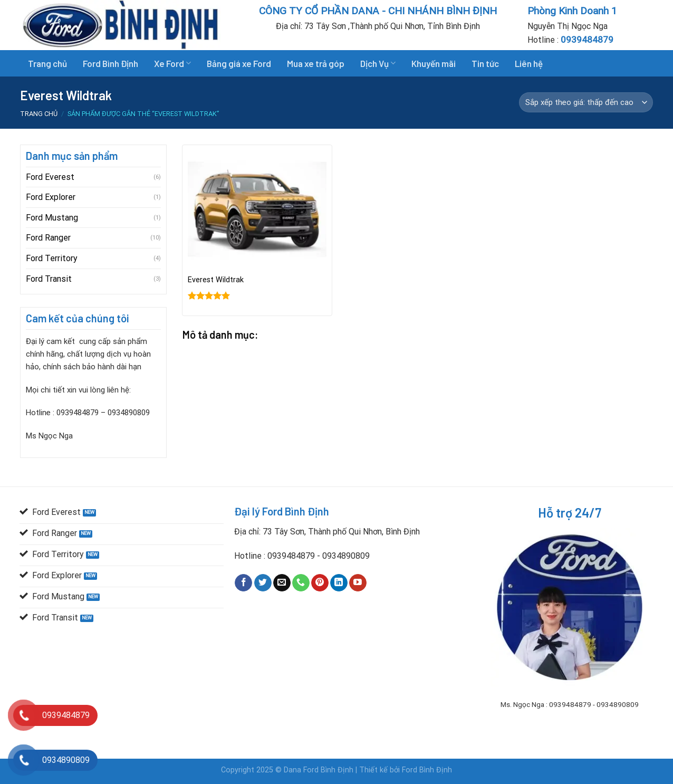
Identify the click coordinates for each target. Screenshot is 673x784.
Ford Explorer (51, 197)
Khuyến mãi (434, 63)
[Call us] (301, 583)
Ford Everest (50, 177)
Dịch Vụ (378, 63)
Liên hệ (529, 63)
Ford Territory (52, 258)
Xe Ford (172, 63)
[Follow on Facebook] (243, 583)
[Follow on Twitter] (263, 583)
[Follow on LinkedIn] (339, 583)
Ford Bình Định (110, 63)
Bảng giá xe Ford (239, 63)
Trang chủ (47, 63)
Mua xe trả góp (316, 63)
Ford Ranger (48, 238)
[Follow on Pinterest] (320, 583)
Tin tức (485, 63)
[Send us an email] (282, 583)
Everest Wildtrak (216, 280)
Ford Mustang (52, 218)
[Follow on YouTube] (358, 583)
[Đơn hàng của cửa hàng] (586, 102)
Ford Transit (49, 279)
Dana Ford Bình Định (320, 770)
